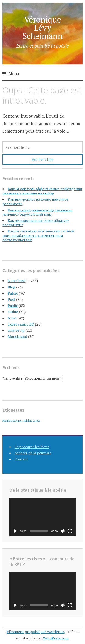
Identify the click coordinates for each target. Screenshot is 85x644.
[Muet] (63, 531)
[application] (43, 517)
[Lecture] (15, 531)
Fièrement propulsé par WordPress (36, 632)
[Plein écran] (70, 531)
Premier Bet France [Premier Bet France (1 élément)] (12, 421)
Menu (14, 74)
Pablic (13, 306)
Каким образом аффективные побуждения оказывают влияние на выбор (42, 191)
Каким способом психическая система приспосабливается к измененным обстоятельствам (39, 235)
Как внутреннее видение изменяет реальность (35, 201)
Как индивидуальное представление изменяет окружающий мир (37, 212)
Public (13, 293)
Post (11, 299)
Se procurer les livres (32, 447)
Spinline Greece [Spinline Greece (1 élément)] (32, 421)
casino (13, 312)
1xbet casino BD (21, 324)
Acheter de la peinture (33, 453)
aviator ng (16, 330)
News (12, 318)
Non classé (17, 281)
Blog (11, 287)
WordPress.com (56, 638)
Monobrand (17, 336)
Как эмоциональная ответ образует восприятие (36, 223)
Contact (21, 459)
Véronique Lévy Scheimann (43, 28)
